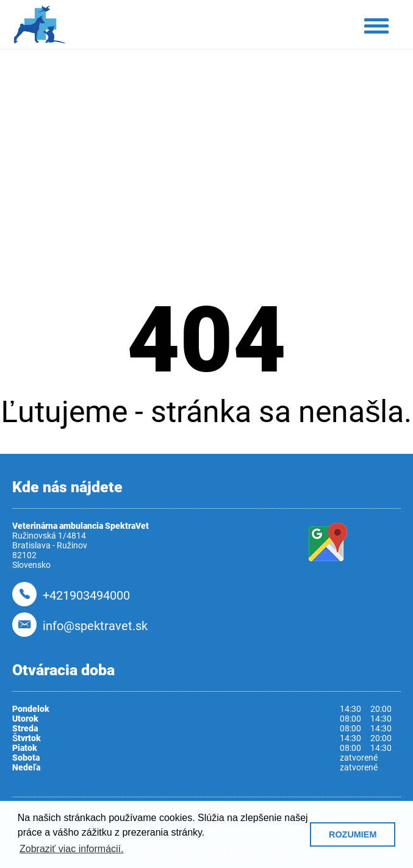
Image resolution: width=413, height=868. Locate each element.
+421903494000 (86, 595)
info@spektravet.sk (95, 626)
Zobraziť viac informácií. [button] (72, 849)
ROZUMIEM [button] (353, 834)
